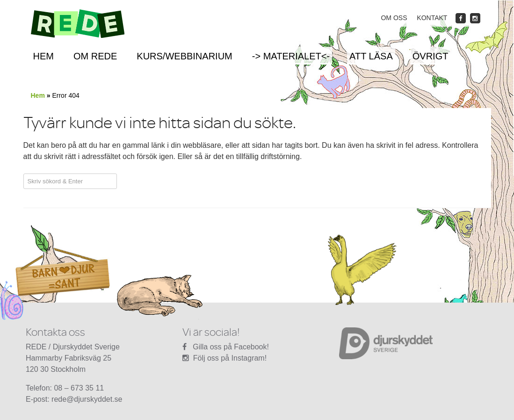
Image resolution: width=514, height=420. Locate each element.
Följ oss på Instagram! (230, 358)
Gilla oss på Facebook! (231, 347)
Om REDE (95, 56)
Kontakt (432, 18)
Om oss (394, 18)
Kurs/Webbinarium (184, 56)
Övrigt (431, 56)
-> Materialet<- (291, 56)
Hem (43, 56)
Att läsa (371, 56)
